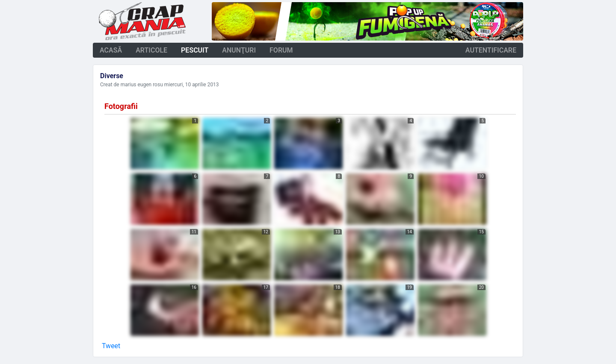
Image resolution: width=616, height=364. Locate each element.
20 (481, 287)
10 (481, 176)
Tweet (111, 346)
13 (338, 232)
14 (410, 232)
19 (410, 287)
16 (194, 287)
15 (481, 232)
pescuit (195, 50)
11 (194, 232)
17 (266, 287)
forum (281, 50)
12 (266, 232)
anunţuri (239, 50)
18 (338, 287)
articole (151, 50)
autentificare (491, 50)
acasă (111, 50)
